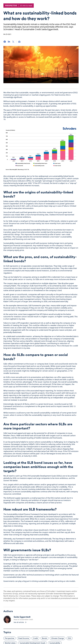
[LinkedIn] (9, 42)
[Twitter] (13, 42)
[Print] (19, 42)
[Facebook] (5, 42)
